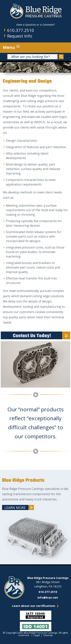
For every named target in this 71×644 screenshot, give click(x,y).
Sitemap (48, 635)
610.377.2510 (21, 30)
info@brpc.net (48, 597)
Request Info (20, 36)
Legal (37, 635)
